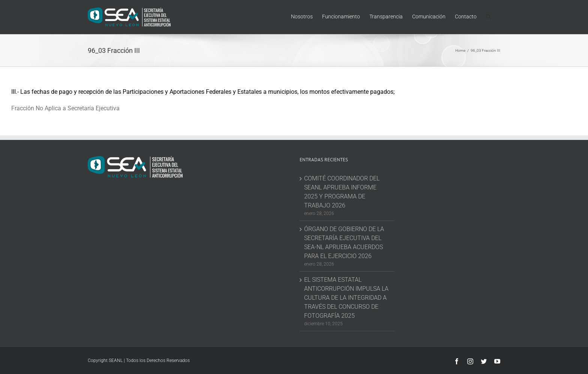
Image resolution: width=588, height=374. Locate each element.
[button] (488, 16)
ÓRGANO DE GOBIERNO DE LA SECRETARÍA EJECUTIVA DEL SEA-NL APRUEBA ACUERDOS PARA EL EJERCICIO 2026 (344, 243)
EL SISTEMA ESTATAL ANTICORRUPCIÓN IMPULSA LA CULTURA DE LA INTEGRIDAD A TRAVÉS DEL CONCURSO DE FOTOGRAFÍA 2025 (346, 298)
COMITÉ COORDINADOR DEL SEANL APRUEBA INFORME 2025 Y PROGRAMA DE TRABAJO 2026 (342, 192)
